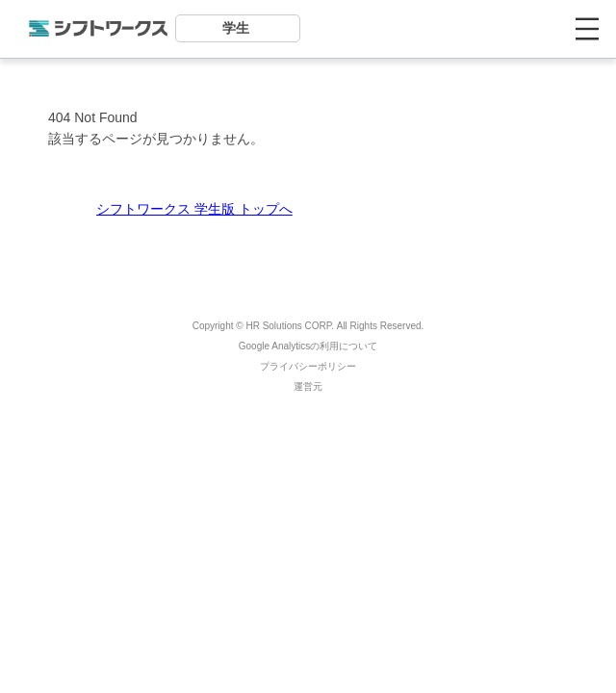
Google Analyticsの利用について (308, 346)
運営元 (308, 386)
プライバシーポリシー (308, 366)
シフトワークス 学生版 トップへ (194, 209)
